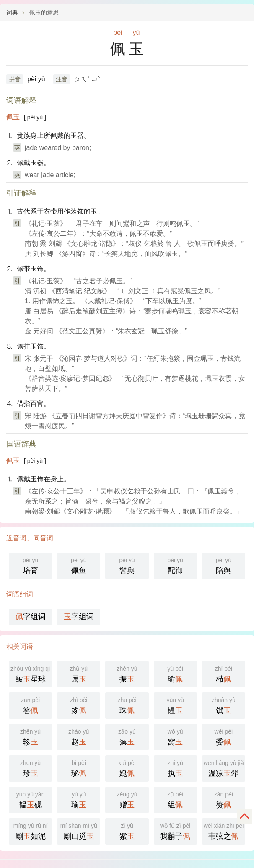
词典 (12, 13)
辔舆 (127, 565)
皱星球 (31, 673)
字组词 (31, 617)
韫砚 (30, 799)
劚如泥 (30, 831)
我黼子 (175, 831)
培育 (30, 565)
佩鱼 (79, 565)
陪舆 (224, 565)
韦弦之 (224, 831)
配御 (175, 565)
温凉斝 (224, 768)
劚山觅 (79, 831)
